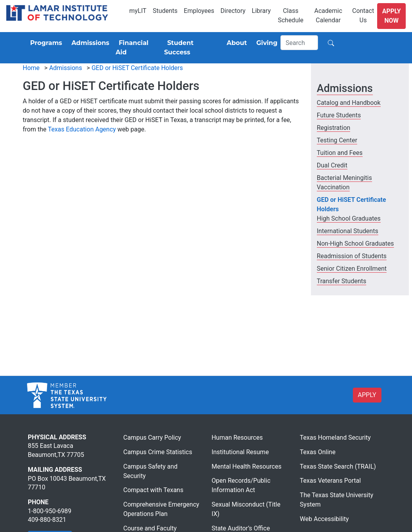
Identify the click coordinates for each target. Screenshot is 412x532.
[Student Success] (191, 48)
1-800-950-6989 (50, 511)
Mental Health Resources (247, 466)
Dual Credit (332, 165)
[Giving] (266, 43)
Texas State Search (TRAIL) (338, 466)
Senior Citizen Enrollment (352, 269)
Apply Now (392, 16)
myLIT (138, 11)
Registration (334, 128)
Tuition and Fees (340, 153)
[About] (235, 43)
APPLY (367, 395)
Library (261, 11)
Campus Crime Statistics (158, 452)
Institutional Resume (240, 452)
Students (165, 11)
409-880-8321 (47, 520)
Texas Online (318, 452)
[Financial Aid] (137, 48)
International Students (348, 231)
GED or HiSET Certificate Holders (137, 68)
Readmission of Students (352, 256)
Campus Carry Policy (152, 438)
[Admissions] (89, 43)
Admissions (65, 68)
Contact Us (363, 15)
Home (31, 68)
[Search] (299, 43)
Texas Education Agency (82, 129)
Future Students (339, 115)
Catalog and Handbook (349, 103)
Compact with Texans (153, 490)
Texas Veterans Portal (331, 481)
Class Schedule (290, 15)
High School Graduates (349, 218)
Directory (233, 11)
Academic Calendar (328, 15)
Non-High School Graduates (355, 244)
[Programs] (44, 43)
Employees (199, 11)
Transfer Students (342, 281)
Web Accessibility (324, 519)
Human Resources (237, 438)
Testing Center (337, 140)
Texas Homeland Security (335, 438)
